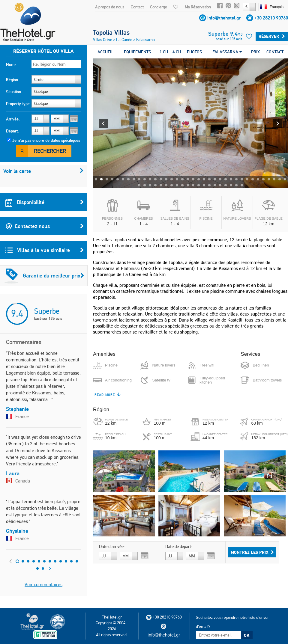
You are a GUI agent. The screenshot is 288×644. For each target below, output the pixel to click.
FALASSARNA (227, 52)
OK (247, 635)
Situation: (14, 92)
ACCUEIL (106, 52)
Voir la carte (43, 171)
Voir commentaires (43, 585)
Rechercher (50, 151)
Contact (137, 7)
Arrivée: (13, 119)
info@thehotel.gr (224, 18)
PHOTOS (194, 52)
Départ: (12, 131)
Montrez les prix (252, 552)
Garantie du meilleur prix (44, 276)
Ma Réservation (198, 7)
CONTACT (275, 52)
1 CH (164, 52)
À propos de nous (110, 7)
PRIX (255, 52)
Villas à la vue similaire (45, 250)
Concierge (159, 7)
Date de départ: (179, 547)
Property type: (18, 104)
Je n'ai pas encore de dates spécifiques (46, 140)
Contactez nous (45, 226)
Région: (13, 80)
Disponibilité (45, 202)
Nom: (11, 64)
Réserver (272, 36)
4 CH (177, 52)
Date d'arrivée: (112, 547)
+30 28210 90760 (271, 18)
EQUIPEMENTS (137, 52)
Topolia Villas (111, 32)
